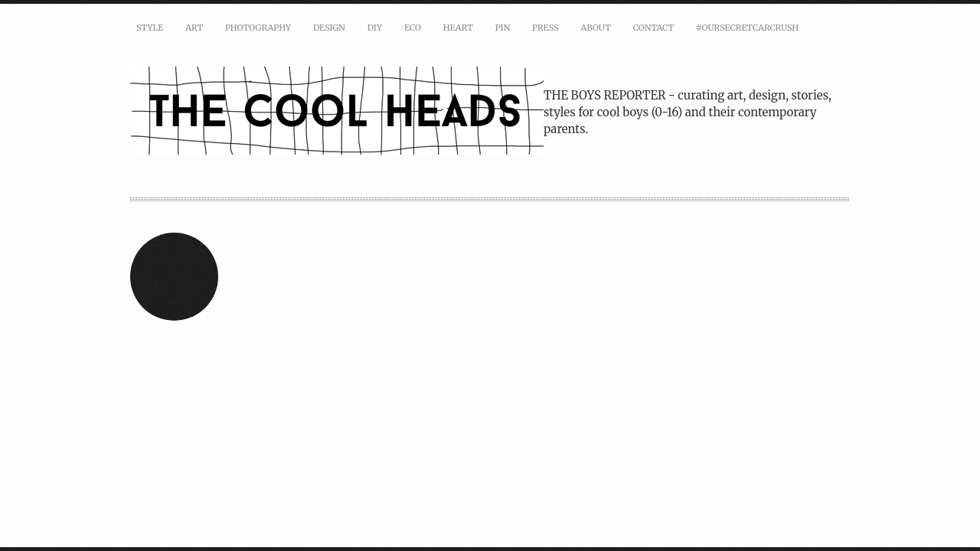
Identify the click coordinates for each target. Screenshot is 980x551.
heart (458, 28)
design (329, 28)
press (546, 28)
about (595, 28)
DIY (375, 28)
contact (653, 28)
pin (503, 28)
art (194, 28)
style (150, 28)
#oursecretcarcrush (747, 28)
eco (413, 28)
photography (258, 28)
